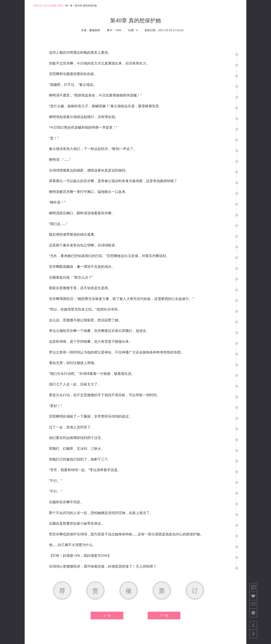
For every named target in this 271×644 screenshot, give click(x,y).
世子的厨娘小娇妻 (54, 5)
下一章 (164, 616)
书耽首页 (37, 5)
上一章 (107, 616)
